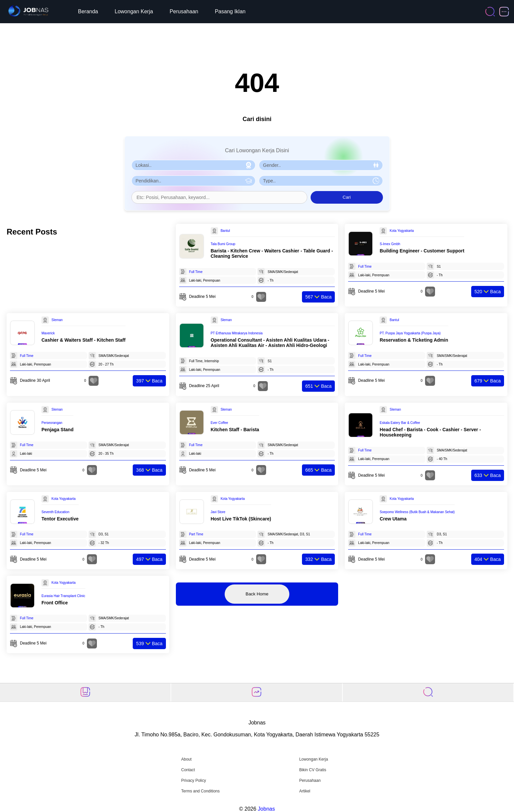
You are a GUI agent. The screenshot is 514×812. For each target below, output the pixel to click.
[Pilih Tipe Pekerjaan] (321, 181)
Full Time (196, 272)
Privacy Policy (194, 780)
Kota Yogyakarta (402, 231)
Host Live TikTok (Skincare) (241, 519)
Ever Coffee (220, 423)
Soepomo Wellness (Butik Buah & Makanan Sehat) (417, 512)
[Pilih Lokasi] (193, 165)
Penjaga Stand (57, 430)
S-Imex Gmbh (390, 244)
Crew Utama (393, 519)
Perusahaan (184, 11)
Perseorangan (52, 423)
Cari (347, 197)
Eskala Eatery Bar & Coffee (400, 423)
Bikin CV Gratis (313, 770)
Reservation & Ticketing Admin (414, 340)
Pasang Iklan (230, 11)
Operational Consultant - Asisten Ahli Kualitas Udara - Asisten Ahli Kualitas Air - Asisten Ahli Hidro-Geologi (270, 343)
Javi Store (218, 512)
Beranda (88, 11)
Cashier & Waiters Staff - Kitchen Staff (83, 340)
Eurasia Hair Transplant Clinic (63, 596)
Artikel (305, 791)
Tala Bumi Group (223, 244)
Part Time (196, 534)
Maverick (48, 333)
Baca (318, 297)
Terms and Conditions (200, 791)
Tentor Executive (60, 519)
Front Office (55, 603)
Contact (188, 770)
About (186, 759)
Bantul (225, 231)
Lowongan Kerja (134, 11)
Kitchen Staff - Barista (235, 430)
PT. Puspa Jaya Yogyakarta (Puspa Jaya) (410, 333)
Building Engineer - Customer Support (422, 251)
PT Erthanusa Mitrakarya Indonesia (237, 333)
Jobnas (266, 809)
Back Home (257, 594)
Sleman (57, 320)
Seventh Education (55, 512)
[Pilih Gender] (321, 165)
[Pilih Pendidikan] (193, 181)
